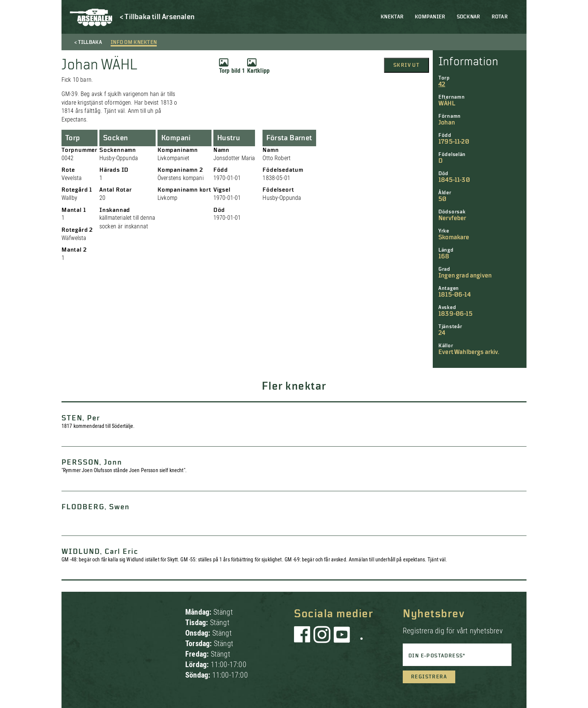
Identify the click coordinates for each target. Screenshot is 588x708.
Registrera (429, 677)
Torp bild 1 (232, 66)
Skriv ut (406, 65)
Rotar (500, 17)
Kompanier (430, 17)
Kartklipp (258, 66)
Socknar (469, 17)
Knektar (392, 17)
